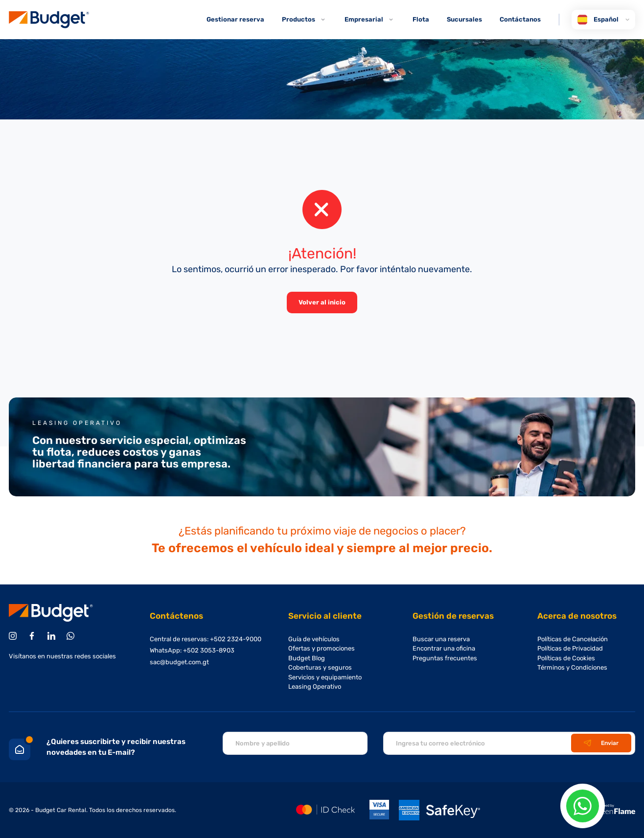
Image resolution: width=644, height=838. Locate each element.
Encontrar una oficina (444, 648)
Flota (421, 19)
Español (603, 20)
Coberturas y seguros (320, 667)
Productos (304, 20)
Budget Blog (307, 658)
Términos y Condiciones (572, 667)
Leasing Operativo (315, 687)
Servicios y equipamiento (325, 677)
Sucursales (464, 19)
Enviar (601, 743)
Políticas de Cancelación (573, 639)
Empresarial (370, 20)
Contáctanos (520, 19)
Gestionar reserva (235, 19)
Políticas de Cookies (566, 658)
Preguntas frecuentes (445, 658)
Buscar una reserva (441, 639)
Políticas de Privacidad (570, 648)
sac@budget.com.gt (179, 662)
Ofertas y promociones (322, 648)
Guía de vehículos (314, 639)
